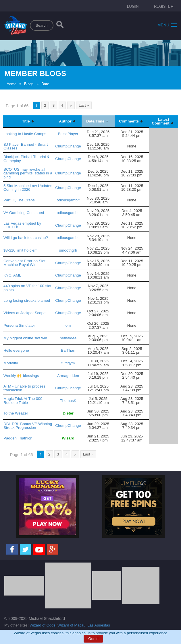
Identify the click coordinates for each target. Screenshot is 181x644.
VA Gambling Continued (24, 213)
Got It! (93, 639)
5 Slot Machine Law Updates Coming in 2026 (28, 188)
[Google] (53, 550)
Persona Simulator (19, 325)
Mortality (11, 363)
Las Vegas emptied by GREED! (22, 225)
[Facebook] (12, 550)
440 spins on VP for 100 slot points (27, 288)
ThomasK (68, 401)
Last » (84, 105)
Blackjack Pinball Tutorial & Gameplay (26, 159)
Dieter (68, 413)
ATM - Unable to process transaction (24, 388)
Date (45, 84)
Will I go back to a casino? (26, 238)
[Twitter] (26, 550)
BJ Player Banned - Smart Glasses (26, 146)
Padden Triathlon (18, 438)
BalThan (68, 350)
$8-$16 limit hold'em (21, 250)
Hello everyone (16, 350)
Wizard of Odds (43, 625)
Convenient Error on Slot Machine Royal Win (24, 263)
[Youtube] (39, 550)
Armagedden (68, 376)
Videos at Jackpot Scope (24, 313)
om (68, 325)
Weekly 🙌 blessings (21, 376)
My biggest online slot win (25, 338)
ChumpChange (68, 146)
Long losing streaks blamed (27, 300)
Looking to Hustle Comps (25, 134)
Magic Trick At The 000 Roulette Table (23, 400)
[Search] (60, 26)
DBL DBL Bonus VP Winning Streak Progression (28, 426)
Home (11, 84)
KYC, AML (12, 275)
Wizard (68, 438)
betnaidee (68, 338)
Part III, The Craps (19, 200)
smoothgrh (68, 250)
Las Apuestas (99, 625)
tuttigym (68, 363)
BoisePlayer (68, 134)
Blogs (29, 84)
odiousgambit (68, 200)
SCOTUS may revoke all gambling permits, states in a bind (28, 173)
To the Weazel (16, 413)
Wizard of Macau (72, 625)
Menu (167, 25)
